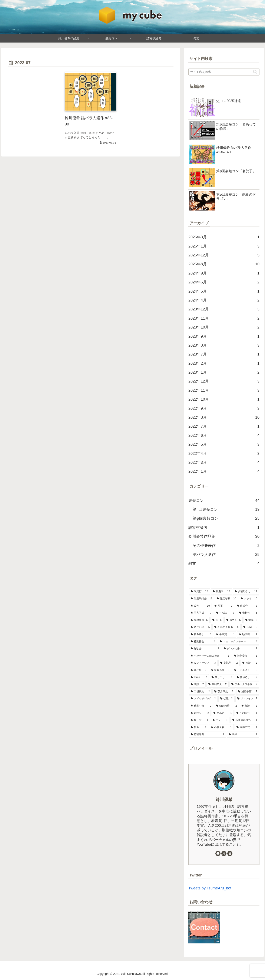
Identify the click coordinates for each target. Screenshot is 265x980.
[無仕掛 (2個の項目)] (198, 670)
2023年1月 (224, 372)
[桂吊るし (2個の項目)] (247, 677)
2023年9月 (224, 336)
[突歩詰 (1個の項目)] (223, 713)
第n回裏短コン (226, 509)
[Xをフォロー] (224, 853)
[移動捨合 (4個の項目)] (203, 642)
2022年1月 (224, 471)
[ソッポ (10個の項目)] (249, 599)
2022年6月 (224, 435)
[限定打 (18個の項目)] (199, 592)
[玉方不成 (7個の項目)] (201, 613)
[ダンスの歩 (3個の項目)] (240, 649)
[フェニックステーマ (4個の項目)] (238, 642)
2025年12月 (224, 255)
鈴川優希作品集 (224, 536)
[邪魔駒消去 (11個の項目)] (201, 599)
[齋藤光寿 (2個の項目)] (220, 670)
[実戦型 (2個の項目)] (229, 663)
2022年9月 (224, 408)
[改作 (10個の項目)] (200, 606)
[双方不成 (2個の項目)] (224, 692)
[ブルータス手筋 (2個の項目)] (244, 684)
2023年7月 (224, 354)
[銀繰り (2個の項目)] (200, 713)
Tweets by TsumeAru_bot (210, 888)
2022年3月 (224, 462)
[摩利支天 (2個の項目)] (217, 684)
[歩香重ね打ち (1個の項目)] (245, 720)
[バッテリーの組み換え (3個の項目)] (210, 656)
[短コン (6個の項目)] (233, 620)
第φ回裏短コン (226, 518)
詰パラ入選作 (226, 555)
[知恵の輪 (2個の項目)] (226, 706)
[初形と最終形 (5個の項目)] (226, 627)
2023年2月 (224, 363)
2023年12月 (224, 309)
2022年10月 (224, 399)
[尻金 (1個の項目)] (198, 727)
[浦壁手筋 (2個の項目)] (248, 692)
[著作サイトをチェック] (218, 853)
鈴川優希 (224, 799)
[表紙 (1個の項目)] (243, 734)
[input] (224, 72)
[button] (255, 72)
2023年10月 (224, 327)
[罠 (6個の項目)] (217, 620)
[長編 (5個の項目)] (250, 627)
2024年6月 (224, 282)
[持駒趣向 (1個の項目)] (207, 734)
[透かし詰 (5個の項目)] (200, 627)
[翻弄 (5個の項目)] (251, 620)
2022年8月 (224, 417)
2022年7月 (224, 426)
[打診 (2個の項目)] (249, 706)
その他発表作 (226, 546)
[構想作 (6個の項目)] (248, 613)
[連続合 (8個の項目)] (247, 606)
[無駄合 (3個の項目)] (205, 649)
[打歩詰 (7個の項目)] (225, 613)
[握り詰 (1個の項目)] (199, 720)
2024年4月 (224, 300)
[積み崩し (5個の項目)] (201, 634)
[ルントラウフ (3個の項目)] (203, 663)
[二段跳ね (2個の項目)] (200, 692)
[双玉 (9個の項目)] (223, 606)
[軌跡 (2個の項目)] (250, 663)
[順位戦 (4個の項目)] (248, 634)
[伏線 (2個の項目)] (226, 699)
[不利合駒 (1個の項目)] (221, 727)
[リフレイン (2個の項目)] (247, 699)
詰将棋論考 (224, 528)
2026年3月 (224, 237)
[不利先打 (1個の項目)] (247, 713)
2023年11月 (224, 318)
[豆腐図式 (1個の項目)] (247, 727)
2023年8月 (224, 345)
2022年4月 (224, 454)
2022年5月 (224, 444)
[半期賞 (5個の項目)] (225, 634)
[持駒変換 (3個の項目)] (246, 656)
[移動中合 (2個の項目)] (201, 706)
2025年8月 (224, 264)
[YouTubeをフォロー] (230, 853)
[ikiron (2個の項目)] (199, 677)
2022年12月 (224, 381)
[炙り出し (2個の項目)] (222, 677)
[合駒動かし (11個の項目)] (246, 592)
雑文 (224, 563)
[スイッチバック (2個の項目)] (203, 699)
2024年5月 (224, 291)
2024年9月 (224, 273)
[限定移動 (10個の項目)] (226, 599)
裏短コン (224, 501)
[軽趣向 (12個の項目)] (221, 592)
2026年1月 (224, 246)
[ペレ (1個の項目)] (220, 720)
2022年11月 (224, 390)
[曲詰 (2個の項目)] (197, 684)
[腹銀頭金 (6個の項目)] (199, 620)
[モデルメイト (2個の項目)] (246, 670)
